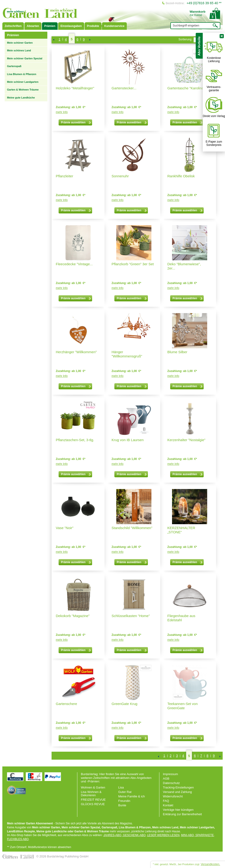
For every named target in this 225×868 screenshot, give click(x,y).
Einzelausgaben (71, 26)
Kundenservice (114, 26)
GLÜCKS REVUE (93, 804)
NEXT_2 (90, 40)
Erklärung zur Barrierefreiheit (182, 814)
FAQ (166, 801)
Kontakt (168, 805)
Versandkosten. (210, 864)
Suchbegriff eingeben (186, 26)
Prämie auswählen (76, 122)
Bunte (122, 805)
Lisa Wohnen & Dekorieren (91, 794)
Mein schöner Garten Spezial (25, 58)
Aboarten (33, 26)
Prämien (50, 26)
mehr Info (62, 112)
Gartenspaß (14, 66)
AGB (166, 779)
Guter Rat (125, 792)
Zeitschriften (13, 26)
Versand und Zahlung (177, 792)
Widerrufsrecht (173, 796)
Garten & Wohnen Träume (23, 90)
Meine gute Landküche (21, 98)
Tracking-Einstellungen (178, 787)
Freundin (124, 801)
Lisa (121, 787)
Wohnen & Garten (93, 787)
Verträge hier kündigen (178, 810)
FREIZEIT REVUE (93, 800)
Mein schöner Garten (20, 43)
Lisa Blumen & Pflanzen (22, 74)
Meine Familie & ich (132, 796)
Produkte (93, 26)
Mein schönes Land (19, 50)
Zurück (54, 40)
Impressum (170, 774)
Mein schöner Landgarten (23, 82)
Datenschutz (171, 783)
